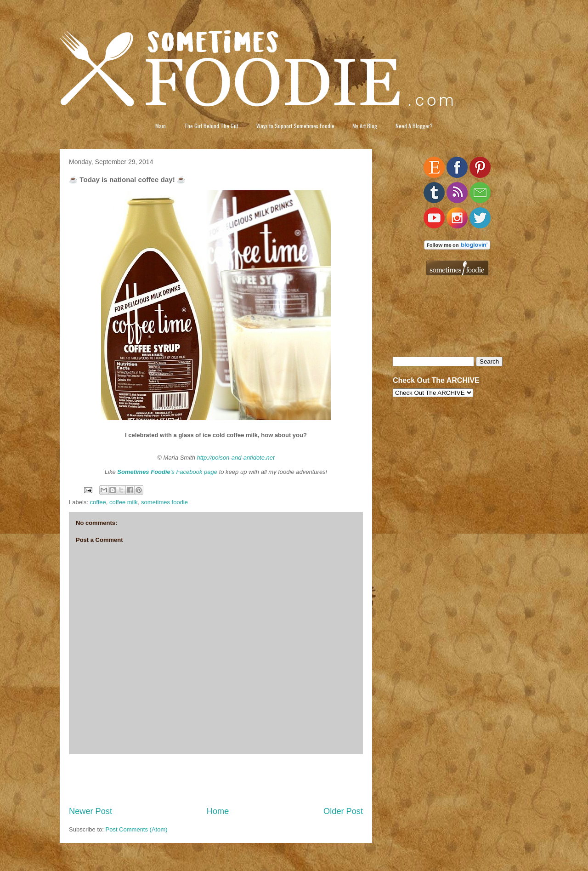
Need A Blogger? (414, 126)
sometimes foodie (164, 502)
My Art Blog (365, 126)
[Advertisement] (216, 780)
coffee (98, 502)
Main (161, 126)
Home (218, 811)
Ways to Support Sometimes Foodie (295, 126)
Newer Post (90, 811)
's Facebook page (167, 472)
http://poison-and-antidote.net (236, 458)
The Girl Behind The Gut (211, 126)
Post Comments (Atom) (137, 829)
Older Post (343, 811)
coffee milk (124, 502)
